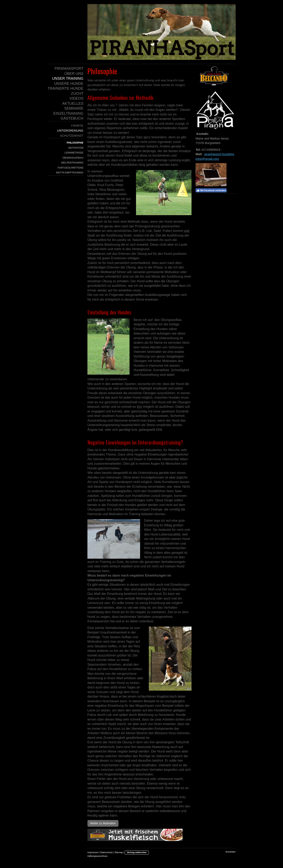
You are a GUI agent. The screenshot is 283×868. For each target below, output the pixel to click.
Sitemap (119, 852)
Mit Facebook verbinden (211, 190)
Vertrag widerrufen (137, 852)
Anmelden (231, 852)
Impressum (93, 852)
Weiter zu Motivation (103, 823)
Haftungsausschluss (97, 856)
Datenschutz (106, 852)
